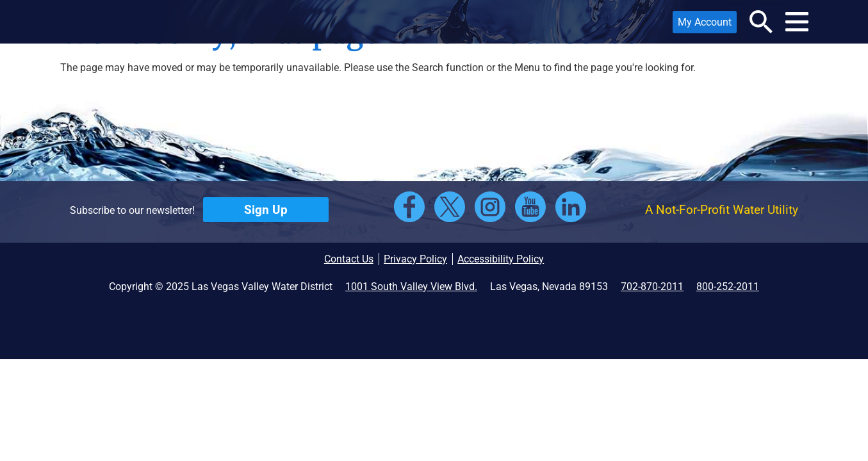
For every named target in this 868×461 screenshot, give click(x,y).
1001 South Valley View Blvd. (411, 287)
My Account (702, 25)
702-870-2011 (652, 287)
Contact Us (349, 259)
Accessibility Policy (501, 259)
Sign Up (266, 210)
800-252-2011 (728, 287)
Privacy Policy (415, 259)
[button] (147, 22)
